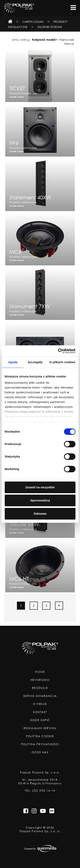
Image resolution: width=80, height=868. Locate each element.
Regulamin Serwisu (40, 728)
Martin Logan (33, 22)
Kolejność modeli (44, 40)
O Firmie (40, 704)
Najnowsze (67, 40)
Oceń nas (40, 752)
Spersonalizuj (40, 500)
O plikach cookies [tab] (62, 362)
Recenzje (40, 688)
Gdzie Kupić (40, 720)
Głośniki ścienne (50, 27)
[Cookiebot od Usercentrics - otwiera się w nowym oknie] (58, 351)
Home (40, 672)
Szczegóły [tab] (35, 362)
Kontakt (40, 712)
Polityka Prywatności (40, 744)
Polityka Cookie (40, 736)
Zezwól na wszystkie (40, 487)
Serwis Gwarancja (40, 696)
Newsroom (40, 680)
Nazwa (69, 44)
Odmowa (40, 514)
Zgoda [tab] (13, 362)
